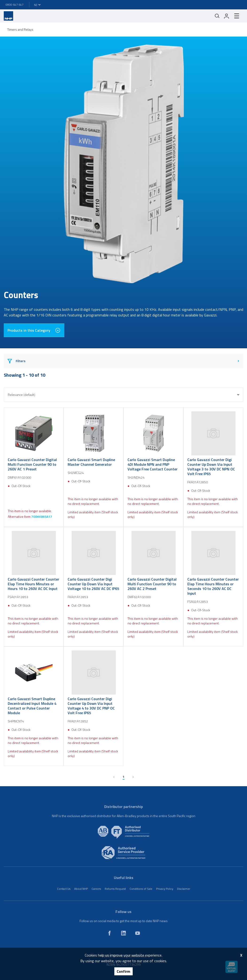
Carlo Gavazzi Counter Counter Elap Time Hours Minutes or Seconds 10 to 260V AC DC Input (213, 586)
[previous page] (114, 777)
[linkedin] (123, 933)
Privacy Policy (165, 889)
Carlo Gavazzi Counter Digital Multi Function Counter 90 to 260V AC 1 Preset (32, 464)
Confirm (123, 971)
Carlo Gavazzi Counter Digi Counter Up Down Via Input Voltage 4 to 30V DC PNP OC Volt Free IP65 (91, 706)
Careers (96, 889)
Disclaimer (184, 889)
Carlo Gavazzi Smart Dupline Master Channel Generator (91, 462)
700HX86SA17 (42, 516)
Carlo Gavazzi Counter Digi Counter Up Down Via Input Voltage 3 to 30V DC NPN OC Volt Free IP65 (211, 467)
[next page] (133, 777)
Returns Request (115, 889)
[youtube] (138, 933)
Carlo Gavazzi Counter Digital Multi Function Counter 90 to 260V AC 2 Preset (152, 584)
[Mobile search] (217, 16)
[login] (227, 16)
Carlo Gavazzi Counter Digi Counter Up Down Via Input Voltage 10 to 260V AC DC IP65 (93, 584)
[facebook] (109, 933)
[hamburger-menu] (237, 16)
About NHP (81, 889)
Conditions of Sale (141, 889)
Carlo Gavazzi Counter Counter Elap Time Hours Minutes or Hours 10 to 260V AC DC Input (33, 584)
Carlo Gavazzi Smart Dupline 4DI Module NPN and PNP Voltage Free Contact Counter (152, 464)
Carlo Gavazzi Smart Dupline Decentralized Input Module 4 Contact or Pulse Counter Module (32, 706)
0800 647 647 (15, 5)
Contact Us (64, 889)
